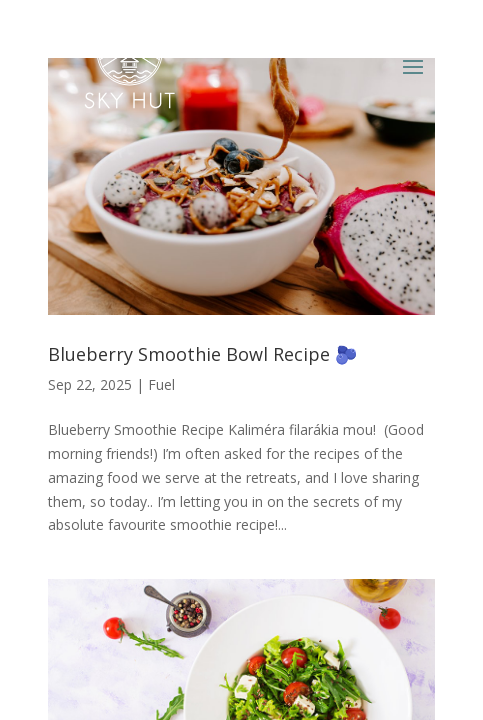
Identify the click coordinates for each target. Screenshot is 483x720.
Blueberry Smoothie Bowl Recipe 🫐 (202, 354)
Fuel (161, 384)
